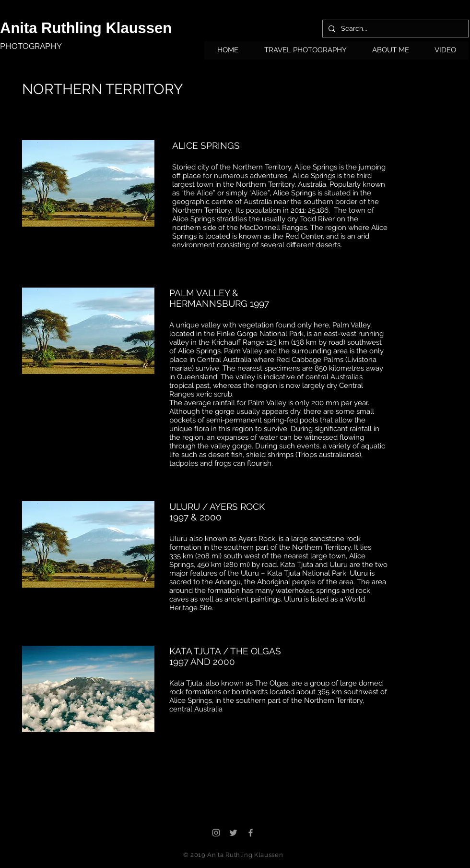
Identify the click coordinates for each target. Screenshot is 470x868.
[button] (305, 53)
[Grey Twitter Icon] (233, 833)
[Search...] (394, 29)
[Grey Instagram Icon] (216, 833)
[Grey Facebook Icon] (251, 833)
